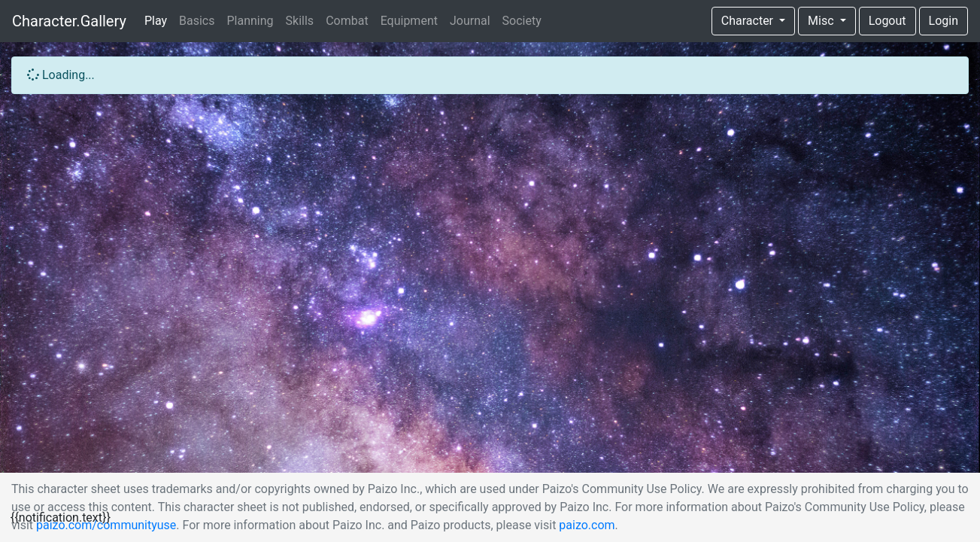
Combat (347, 21)
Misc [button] (822, 21)
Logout (887, 21)
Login (944, 21)
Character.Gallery (69, 21)
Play (156, 21)
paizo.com (587, 525)
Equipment (409, 21)
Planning (250, 21)
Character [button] (749, 21)
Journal (470, 21)
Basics (197, 21)
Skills (300, 21)
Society (522, 21)
